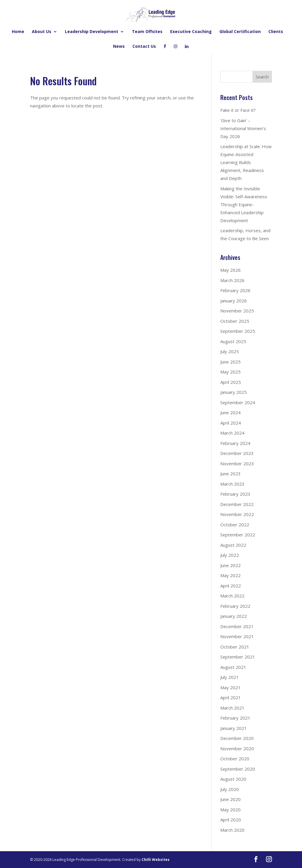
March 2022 (232, 596)
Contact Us (144, 47)
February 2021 (235, 718)
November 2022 (237, 514)
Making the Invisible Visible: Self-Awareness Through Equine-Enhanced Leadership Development (244, 204)
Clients (276, 32)
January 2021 (234, 728)
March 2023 (232, 484)
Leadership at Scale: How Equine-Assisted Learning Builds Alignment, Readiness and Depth (246, 162)
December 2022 (237, 504)
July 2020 (230, 789)
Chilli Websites (156, 860)
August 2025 (233, 341)
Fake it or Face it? (238, 110)
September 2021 (238, 657)
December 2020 (237, 738)
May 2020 (230, 810)
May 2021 (230, 687)
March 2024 (232, 433)
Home (18, 32)
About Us (42, 32)
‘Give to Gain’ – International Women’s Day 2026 (243, 128)
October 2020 (235, 759)
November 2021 (237, 636)
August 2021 (233, 667)
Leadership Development (92, 32)
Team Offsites (147, 32)
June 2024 (230, 412)
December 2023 (237, 453)
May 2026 (230, 270)
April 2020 (231, 820)
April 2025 (231, 382)
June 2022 (230, 565)
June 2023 (230, 474)
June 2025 (230, 362)
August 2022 (233, 545)
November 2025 (237, 311)
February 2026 (235, 290)
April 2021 (231, 697)
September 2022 (238, 535)
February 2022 (235, 606)
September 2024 (238, 402)
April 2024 (231, 423)
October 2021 (235, 647)
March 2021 (232, 708)
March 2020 (232, 830)
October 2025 (235, 321)
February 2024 (235, 443)
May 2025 (230, 372)
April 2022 (231, 586)
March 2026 (232, 280)
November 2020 (237, 749)
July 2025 (230, 351)
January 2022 (234, 616)
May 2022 (230, 575)
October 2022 (235, 525)
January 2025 (234, 392)
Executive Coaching (191, 32)
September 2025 (238, 331)
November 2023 (237, 464)
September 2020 (238, 769)
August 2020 (233, 779)
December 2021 (237, 626)
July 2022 (230, 555)
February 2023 (235, 494)
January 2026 (234, 301)
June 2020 (230, 799)
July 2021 (230, 677)
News (119, 47)
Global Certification (240, 32)
